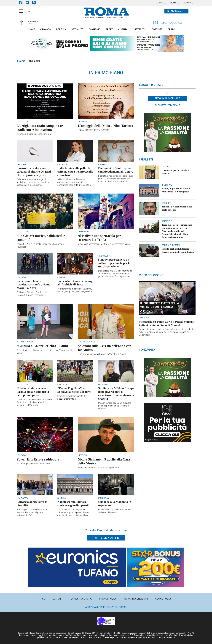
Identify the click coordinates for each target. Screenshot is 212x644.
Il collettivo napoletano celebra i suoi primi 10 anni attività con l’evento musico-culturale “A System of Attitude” (115, 179)
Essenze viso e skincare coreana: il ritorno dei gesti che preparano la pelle (34, 172)
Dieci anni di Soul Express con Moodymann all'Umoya (116, 170)
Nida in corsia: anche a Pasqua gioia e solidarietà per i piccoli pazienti (33, 392)
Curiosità (35, 61)
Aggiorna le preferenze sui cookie (106, 607)
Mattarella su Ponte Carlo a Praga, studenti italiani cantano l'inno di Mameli (167, 324)
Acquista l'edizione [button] (167, 105)
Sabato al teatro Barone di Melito (93, 130)
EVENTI (31, 24)
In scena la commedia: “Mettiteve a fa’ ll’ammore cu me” (105, 244)
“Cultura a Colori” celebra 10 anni (42, 346)
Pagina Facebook (22, 2)
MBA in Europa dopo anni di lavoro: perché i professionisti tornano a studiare (115, 406)
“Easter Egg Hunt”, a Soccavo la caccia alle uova (74, 390)
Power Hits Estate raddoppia (38, 459)
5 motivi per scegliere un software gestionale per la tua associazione (114, 263)
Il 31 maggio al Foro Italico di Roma (34, 464)
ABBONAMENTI (178, 11)
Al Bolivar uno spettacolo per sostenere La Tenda (99, 238)
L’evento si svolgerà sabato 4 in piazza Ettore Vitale (72, 398)
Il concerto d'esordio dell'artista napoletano (98, 468)
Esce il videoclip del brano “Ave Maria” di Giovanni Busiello (116, 511)
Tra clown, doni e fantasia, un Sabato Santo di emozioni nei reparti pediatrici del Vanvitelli (34, 402)
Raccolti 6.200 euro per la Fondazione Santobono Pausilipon (40, 246)
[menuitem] (161, 3)
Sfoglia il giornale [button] (167, 98)
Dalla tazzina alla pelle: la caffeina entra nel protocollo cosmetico (75, 172)
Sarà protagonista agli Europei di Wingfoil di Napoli (102, 354)
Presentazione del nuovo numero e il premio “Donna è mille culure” (45, 352)
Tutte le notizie (106, 538)
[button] (20, 9)
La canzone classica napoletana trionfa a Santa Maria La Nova (34, 285)
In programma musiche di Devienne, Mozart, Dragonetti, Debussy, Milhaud (75, 290)
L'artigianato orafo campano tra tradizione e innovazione (41, 128)
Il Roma (21, 61)
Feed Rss (35, 2)
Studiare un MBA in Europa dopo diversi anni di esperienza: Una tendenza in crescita (116, 394)
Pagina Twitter (29, 2)
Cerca (30, 11)
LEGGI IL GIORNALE (168, 23)
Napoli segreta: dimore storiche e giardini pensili (73, 504)
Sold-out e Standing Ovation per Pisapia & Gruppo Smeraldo (32, 294)
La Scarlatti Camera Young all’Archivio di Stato (75, 283)
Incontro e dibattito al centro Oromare (35, 134)
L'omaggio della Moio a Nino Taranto (106, 126)
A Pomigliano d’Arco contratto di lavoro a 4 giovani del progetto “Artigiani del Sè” (32, 512)
